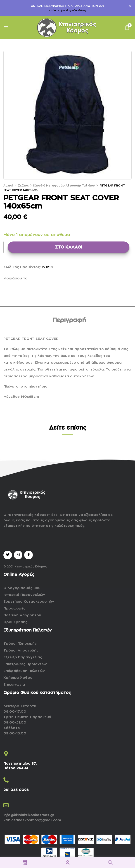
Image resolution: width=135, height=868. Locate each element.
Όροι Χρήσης (15, 622)
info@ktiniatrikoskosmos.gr (29, 815)
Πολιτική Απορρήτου (22, 615)
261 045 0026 (16, 790)
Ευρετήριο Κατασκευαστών (29, 602)
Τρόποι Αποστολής (21, 650)
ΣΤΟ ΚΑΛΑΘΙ (69, 247)
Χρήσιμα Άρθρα (18, 678)
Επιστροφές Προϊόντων (25, 664)
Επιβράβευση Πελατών (24, 671)
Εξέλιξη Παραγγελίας (23, 657)
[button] (127, 28)
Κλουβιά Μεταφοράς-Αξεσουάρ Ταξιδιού (64, 186)
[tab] (69, 321)
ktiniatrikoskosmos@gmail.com (32, 820)
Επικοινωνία (14, 685)
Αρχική (8, 186)
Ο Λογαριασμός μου (22, 588)
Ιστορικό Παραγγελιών (24, 595)
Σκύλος (23, 186)
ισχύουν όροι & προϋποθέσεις (67, 10)
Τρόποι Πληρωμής (20, 644)
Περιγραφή (69, 320)
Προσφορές (14, 608)
